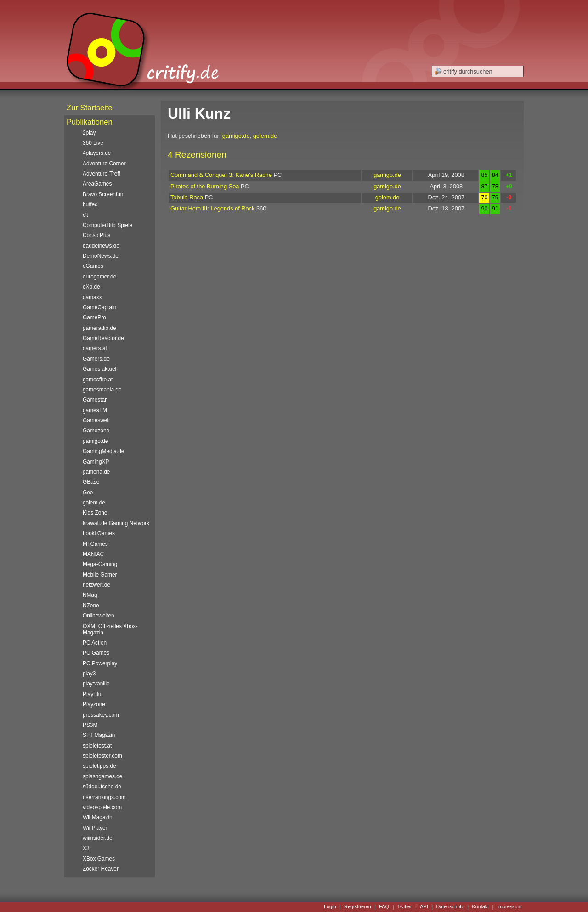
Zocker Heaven (101, 869)
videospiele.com (102, 807)
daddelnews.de (101, 246)
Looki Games (99, 533)
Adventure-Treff (102, 174)
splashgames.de (102, 776)
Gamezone (96, 431)
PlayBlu (92, 694)
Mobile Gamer (100, 575)
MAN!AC (93, 554)
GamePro (94, 317)
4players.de (97, 153)
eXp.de (91, 287)
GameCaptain (99, 307)
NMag (90, 595)
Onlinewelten (99, 616)
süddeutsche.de (102, 787)
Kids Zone (95, 513)
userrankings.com (104, 797)
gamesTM (95, 410)
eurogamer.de (99, 277)
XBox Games (99, 859)
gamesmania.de (102, 390)
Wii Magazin (98, 817)
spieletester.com (102, 756)
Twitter (405, 907)
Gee (88, 493)
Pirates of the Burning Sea (205, 186)
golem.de (265, 136)
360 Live (93, 143)
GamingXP (96, 462)
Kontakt (480, 907)
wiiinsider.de (98, 838)
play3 (89, 674)
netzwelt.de (96, 585)
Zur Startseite (90, 108)
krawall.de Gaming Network (116, 523)
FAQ (384, 907)
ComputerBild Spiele (107, 225)
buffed (90, 204)
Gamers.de (96, 359)
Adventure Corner (104, 164)
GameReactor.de (103, 338)
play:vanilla (96, 684)
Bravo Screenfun (103, 194)
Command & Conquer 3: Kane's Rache (221, 175)
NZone (91, 606)
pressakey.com (101, 715)
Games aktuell (100, 369)
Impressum (509, 907)
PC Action (95, 643)
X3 (86, 848)
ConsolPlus (96, 235)
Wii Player (95, 828)
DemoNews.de (101, 256)
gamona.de (96, 472)
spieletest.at (97, 746)
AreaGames (97, 184)
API (424, 907)
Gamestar (95, 400)
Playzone (94, 704)
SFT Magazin (99, 735)
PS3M (90, 725)
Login (330, 907)
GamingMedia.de (103, 451)
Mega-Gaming (100, 564)
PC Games (96, 653)
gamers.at (95, 348)
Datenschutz (450, 907)
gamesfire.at (98, 380)
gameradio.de (99, 328)
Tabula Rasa (187, 197)
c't (85, 215)
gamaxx (92, 297)
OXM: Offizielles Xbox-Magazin (110, 629)
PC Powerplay (100, 663)
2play (89, 133)
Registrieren (358, 907)
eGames (93, 266)
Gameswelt (96, 420)
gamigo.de (236, 136)
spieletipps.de (99, 766)
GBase (91, 482)
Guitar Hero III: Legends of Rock (213, 208)
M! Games (95, 544)
